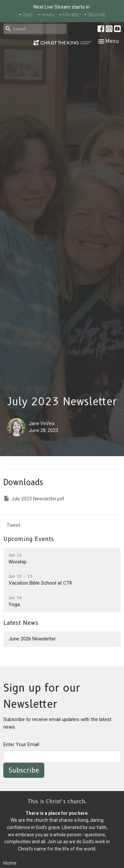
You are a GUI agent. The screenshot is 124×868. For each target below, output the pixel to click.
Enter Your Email (21, 744)
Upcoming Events (29, 539)
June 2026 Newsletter (32, 639)
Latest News (21, 623)
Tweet (13, 525)
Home (10, 863)
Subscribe (24, 770)
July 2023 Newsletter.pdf (34, 498)
